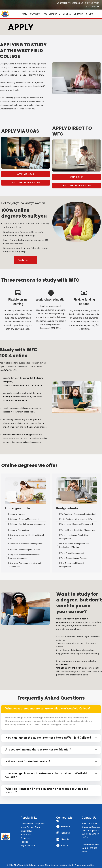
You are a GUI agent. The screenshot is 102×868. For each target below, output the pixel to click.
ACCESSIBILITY (63, 3)
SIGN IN (95, 6)
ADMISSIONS (77, 3)
